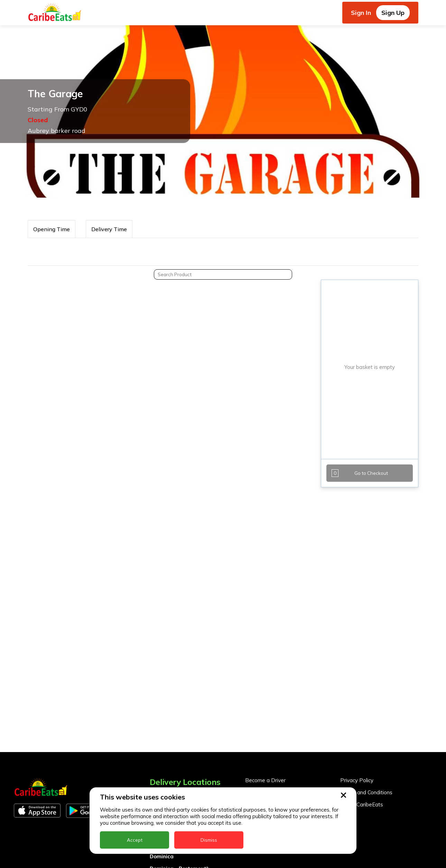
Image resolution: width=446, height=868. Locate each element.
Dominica (162, 856)
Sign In (361, 13)
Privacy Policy (357, 780)
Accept (135, 840)
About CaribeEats (362, 804)
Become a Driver (265, 780)
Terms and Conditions (366, 792)
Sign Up (393, 13)
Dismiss (209, 840)
